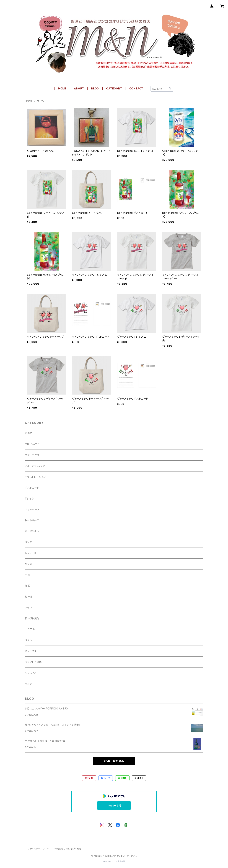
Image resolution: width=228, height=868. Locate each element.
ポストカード (32, 488)
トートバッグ (32, 520)
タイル (28, 640)
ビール (29, 597)
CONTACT (136, 88)
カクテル (30, 629)
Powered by (114, 861)
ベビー (29, 575)
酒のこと (30, 433)
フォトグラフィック (35, 466)
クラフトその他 (33, 662)
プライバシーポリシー (38, 849)
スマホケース (32, 509)
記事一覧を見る (114, 761)
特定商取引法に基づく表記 (68, 849)
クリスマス (31, 673)
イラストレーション (35, 477)
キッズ (28, 564)
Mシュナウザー (33, 455)
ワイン (28, 607)
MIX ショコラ (32, 444)
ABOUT (79, 88)
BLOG (95, 88)
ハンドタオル (32, 531)
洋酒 (28, 586)
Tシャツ (29, 499)
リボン (28, 684)
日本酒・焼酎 (32, 618)
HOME (62, 88)
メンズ (28, 542)
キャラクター (32, 651)
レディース (31, 553)
